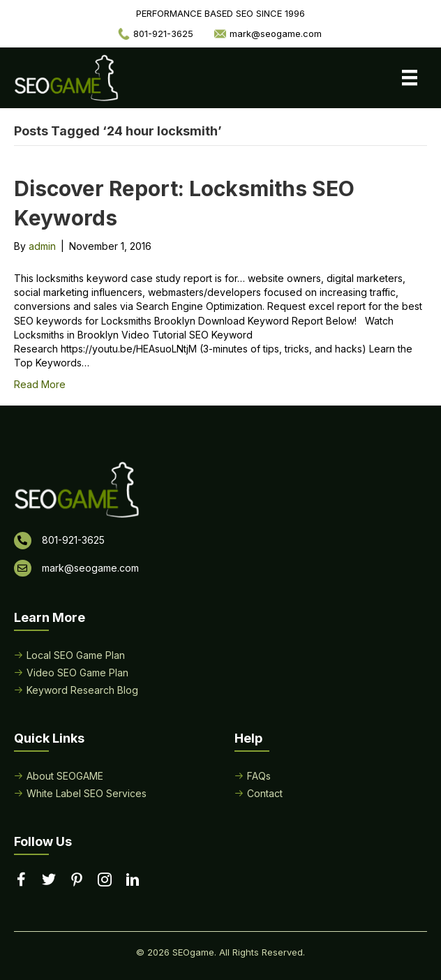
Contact (265, 793)
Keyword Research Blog (82, 690)
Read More (40, 384)
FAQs (259, 776)
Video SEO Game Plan (77, 673)
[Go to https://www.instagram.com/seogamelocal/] (105, 881)
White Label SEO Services (87, 793)
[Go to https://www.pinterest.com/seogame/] (77, 881)
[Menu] (410, 77)
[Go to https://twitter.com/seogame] (49, 880)
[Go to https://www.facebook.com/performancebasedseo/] (21, 880)
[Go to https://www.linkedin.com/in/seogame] (133, 881)
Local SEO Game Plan (76, 655)
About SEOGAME (65, 776)
